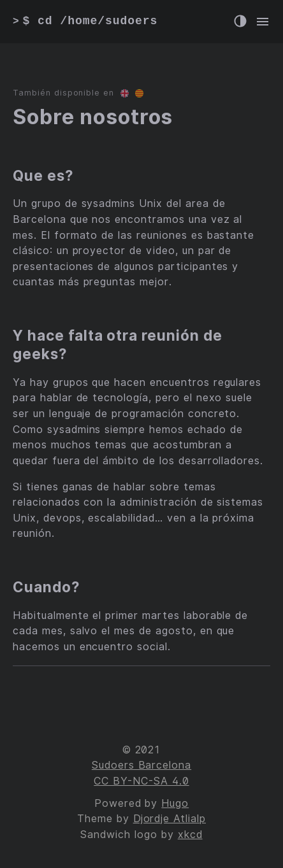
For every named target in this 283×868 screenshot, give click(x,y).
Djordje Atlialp (170, 819)
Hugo (175, 803)
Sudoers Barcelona (141, 765)
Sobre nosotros (93, 117)
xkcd (190, 835)
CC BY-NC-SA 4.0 (141, 781)
